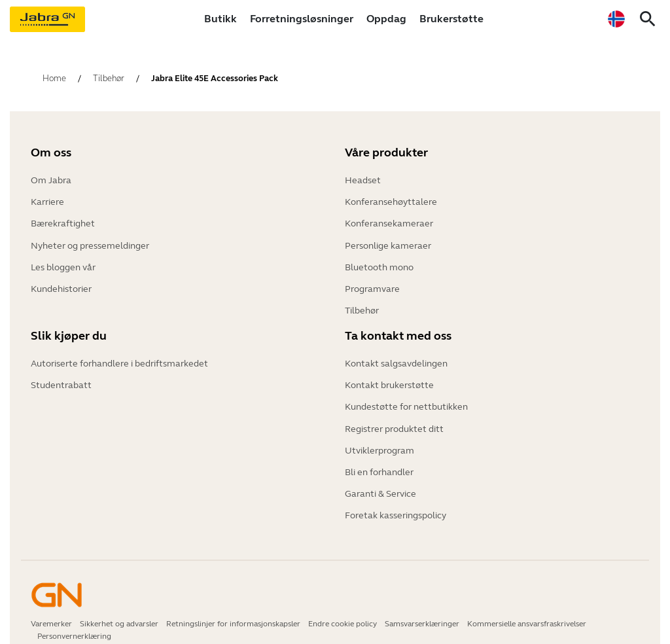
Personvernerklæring (74, 620)
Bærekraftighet (63, 219)
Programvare (372, 278)
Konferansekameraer (389, 219)
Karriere (47, 199)
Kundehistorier (61, 278)
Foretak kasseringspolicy (396, 500)
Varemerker (51, 607)
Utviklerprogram (379, 441)
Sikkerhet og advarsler (119, 607)
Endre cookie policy (343, 607)
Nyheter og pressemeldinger (90, 239)
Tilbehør (362, 297)
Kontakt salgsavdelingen (396, 363)
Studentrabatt (61, 383)
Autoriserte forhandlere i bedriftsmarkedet (119, 363)
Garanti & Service (380, 481)
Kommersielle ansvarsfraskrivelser (527, 607)
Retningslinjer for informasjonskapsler (233, 607)
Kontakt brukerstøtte (389, 383)
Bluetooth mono (379, 258)
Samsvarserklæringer (422, 607)
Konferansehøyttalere (391, 199)
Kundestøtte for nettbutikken (406, 402)
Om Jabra (51, 180)
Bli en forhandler (379, 461)
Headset (363, 180)
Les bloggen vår (63, 258)
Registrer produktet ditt (394, 422)
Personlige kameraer (388, 239)
